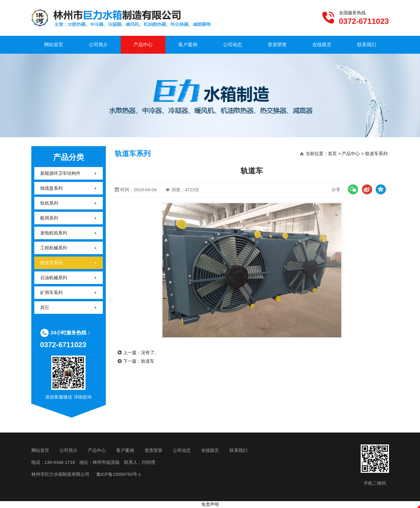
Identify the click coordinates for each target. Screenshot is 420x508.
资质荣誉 (277, 45)
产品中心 (143, 45)
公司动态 (233, 45)
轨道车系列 (376, 153)
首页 (332, 153)
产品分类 (69, 157)
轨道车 (148, 361)
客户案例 (188, 45)
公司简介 (98, 45)
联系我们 (367, 45)
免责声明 (210, 504)
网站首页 (54, 45)
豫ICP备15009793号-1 (118, 474)
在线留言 (322, 45)
